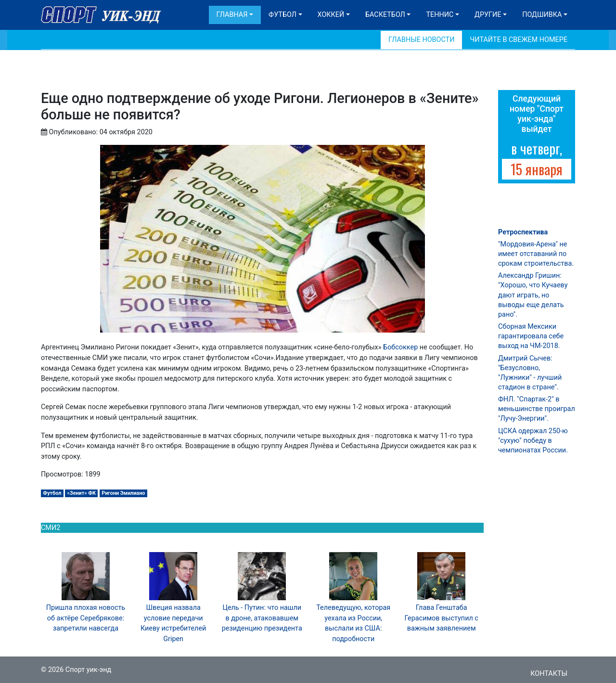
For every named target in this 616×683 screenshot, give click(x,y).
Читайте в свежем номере (519, 40)
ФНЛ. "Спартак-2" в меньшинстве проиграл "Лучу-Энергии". (537, 409)
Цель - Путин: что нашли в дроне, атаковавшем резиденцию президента (262, 618)
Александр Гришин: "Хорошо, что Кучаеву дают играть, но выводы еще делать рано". (533, 295)
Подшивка (542, 15)
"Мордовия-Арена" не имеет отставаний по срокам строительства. (536, 254)
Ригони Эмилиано (123, 493)
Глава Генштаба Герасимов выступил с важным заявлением (441, 618)
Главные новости (421, 40)
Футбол (282, 15)
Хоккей (331, 15)
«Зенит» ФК (82, 493)
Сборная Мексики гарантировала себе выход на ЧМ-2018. (531, 336)
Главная (232, 15)
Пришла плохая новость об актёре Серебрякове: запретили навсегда (86, 618)
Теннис (440, 15)
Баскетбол (385, 15)
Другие (488, 15)
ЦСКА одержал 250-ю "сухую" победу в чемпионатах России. (533, 441)
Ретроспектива (523, 232)
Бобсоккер (401, 347)
